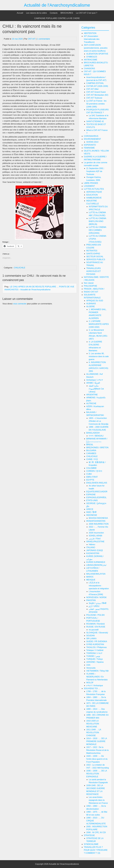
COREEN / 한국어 (94, 471)
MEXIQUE (91, 580)
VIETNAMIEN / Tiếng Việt (97, 671)
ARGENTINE (92, 395)
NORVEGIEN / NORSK (96, 597)
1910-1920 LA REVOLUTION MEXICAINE (93, 724)
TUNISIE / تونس (93, 656)
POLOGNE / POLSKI (95, 615)
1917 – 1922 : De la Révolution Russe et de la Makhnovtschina (97, 750)
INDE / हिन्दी (91, 512)
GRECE (90, 509)
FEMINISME (89, 148)
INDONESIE (92, 515)
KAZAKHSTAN (93, 553)
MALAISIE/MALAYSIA (96, 574)
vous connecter (20, 304)
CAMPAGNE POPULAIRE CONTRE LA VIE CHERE (57, 18)
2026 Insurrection (96, 533)
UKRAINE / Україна (95, 662)
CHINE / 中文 (92, 459)
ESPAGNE (91, 495)
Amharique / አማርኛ (95, 380)
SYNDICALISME (91, 844)
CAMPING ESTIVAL (95, 83)
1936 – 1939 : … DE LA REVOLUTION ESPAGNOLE (97, 774)
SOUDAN (90, 636)
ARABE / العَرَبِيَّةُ (93, 383)
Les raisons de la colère (37, 13)
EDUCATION (92, 195)
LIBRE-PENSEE (91, 183)
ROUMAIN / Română (95, 624)
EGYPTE (90, 480)
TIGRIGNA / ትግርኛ (94, 653)
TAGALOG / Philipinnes (96, 647)
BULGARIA (91, 450)
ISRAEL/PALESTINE (95, 542)
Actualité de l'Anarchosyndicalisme (57, 5)
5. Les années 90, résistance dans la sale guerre (99, 356)
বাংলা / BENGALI (96, 436)
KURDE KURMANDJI (96, 562)
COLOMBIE (91, 468)
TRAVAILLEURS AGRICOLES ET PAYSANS (93, 271)
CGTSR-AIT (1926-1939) (97, 86)
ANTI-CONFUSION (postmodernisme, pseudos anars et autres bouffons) (96, 48)
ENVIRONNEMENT (92, 139)
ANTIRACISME (90, 60)
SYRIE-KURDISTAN (95, 644)
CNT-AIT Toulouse (94, 98)
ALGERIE (90, 306)
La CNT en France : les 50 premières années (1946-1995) (96, 104)
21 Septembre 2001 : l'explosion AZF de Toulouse (95, 171)
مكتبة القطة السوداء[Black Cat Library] (96, 389)
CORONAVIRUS (91, 136)
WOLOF (90, 683)
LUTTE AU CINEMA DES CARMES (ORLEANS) (97, 230)
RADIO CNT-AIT (91, 292)
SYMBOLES (92, 57)
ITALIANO (91, 547)
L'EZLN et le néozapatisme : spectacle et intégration (99, 586)
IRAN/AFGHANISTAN (96, 521)
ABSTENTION (90, 33)
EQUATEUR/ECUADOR (97, 492)
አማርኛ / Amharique (95, 686)
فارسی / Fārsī (95, 539)
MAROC (90, 577)
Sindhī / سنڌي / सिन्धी (97, 603)
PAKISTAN (91, 600)
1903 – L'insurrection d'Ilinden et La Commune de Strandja (98, 421)
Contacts (54, 13)
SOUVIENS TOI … (92, 688)
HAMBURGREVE (94, 198)
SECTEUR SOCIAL (95, 257)
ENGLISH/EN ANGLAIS (97, 483)
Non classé (89, 283)
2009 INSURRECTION (99, 524)
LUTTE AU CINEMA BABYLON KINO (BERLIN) (97, 221)
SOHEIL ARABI (95, 536)
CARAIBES (91, 453)
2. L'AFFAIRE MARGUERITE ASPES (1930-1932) (99, 324)
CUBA (89, 474)
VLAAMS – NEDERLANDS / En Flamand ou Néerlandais (97, 677)
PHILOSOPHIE (90, 286)
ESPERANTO (90, 145)
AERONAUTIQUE (94, 192)
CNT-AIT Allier (92, 89)
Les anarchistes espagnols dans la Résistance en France (98, 800)
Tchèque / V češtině (95, 650)
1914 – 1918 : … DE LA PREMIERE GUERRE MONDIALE (97, 741)
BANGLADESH (93, 433)
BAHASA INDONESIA (98, 518)
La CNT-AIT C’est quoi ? (87, 13)
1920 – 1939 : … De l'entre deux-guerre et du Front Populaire (97, 759)
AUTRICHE (91, 403)
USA (88, 665)
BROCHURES (67, 13)
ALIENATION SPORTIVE (97, 54)
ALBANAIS (91, 304)
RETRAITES (92, 251)
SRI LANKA (91, 639)
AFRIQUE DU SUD (95, 301)
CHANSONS (89, 68)
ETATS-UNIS (92, 500)
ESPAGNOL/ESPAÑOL (96, 497)
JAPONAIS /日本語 (95, 550)
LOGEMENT (89, 186)
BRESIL (90, 445)
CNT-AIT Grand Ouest (96, 92)
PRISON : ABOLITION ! (94, 289)
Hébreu (92, 544)
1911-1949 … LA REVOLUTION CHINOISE (94, 733)
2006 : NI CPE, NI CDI (96, 832)
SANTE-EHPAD (93, 254)
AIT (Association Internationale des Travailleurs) (92, 39)
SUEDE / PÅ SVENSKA (97, 641)
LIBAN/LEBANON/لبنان (96, 565)
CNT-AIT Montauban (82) (97, 95)
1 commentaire (43, 39)
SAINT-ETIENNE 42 (95, 121)
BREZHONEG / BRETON (97, 448)
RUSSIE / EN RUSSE (96, 627)
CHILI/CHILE (20, 268)
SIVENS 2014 (92, 142)
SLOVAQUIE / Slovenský (97, 633)
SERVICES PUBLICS (96, 259)
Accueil (20, 13)
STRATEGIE (89, 835)
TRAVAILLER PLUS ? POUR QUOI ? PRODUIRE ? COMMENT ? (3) (96, 850)
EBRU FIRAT (92, 477)
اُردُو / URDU (94, 606)
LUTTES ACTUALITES (94, 189)
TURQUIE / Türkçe (94, 659)
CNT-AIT (32, 39)
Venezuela (91, 668)
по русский (94, 630)
